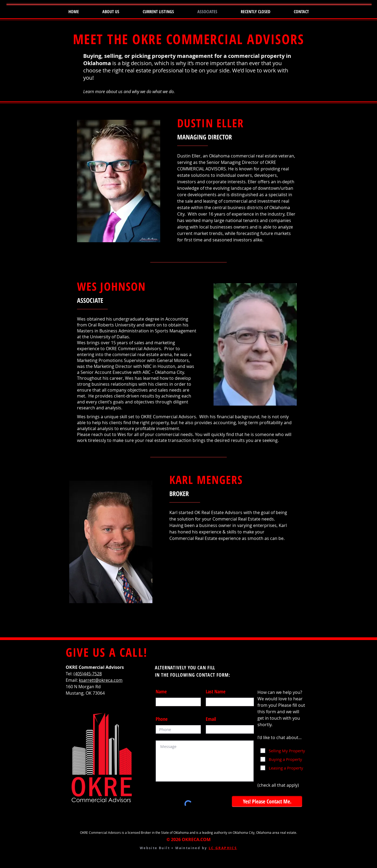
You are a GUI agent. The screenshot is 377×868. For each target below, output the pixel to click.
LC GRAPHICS (223, 848)
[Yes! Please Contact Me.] (267, 801)
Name (161, 691)
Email (211, 719)
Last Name (216, 691)
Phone (162, 719)
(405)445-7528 (88, 674)
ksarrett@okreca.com (101, 680)
